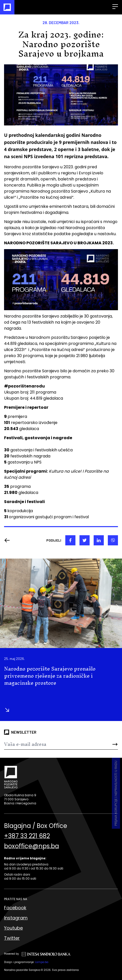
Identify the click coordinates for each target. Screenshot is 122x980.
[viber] (113, 540)
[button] (118, 607)
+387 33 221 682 (27, 836)
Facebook (15, 908)
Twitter (12, 938)
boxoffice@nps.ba (32, 846)
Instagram (16, 918)
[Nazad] (9, 540)
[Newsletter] (52, 744)
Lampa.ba (42, 962)
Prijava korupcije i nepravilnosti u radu (116, 793)
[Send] (108, 744)
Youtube (13, 928)
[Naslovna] (7, 7)
